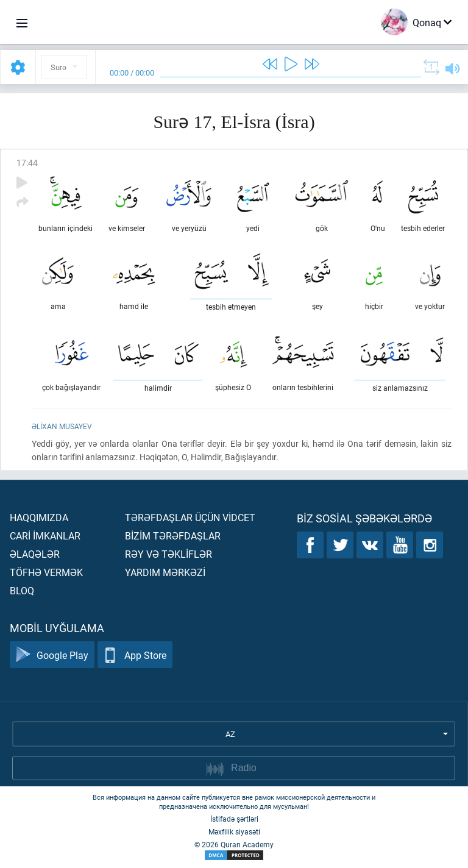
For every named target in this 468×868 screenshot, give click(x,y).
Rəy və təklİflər (168, 554)
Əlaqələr (35, 554)
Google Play (52, 655)
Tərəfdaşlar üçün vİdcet (190, 517)
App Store (135, 655)
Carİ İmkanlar (45, 535)
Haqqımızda (39, 517)
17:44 (27, 162)
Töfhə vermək (46, 572)
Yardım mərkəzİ (165, 572)
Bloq (22, 590)
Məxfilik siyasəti (234, 831)
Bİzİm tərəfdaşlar (173, 535)
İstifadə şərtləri (234, 819)
